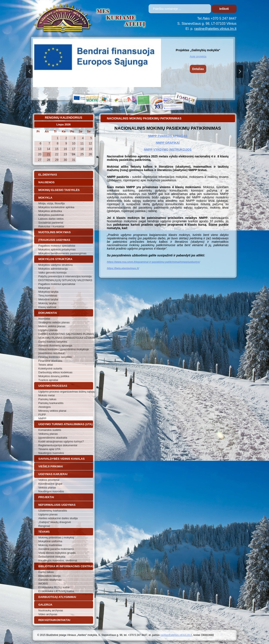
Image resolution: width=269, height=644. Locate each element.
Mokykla (45, 198)
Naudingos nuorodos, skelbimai (58, 560)
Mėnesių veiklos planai (52, 411)
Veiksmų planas (48, 434)
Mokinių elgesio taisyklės (59, 190)
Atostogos (45, 407)
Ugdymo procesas (53, 386)
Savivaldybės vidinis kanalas (62, 459)
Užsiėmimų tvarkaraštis (53, 511)
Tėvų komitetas (48, 296)
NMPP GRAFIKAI (168, 143)
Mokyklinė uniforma (50, 541)
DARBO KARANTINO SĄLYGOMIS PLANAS (66, 334)
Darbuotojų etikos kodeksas (56, 372)
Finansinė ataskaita (50, 361)
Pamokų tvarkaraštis (51, 403)
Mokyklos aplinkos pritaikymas (57, 249)
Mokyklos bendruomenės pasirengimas (62, 253)
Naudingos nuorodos (51, 453)
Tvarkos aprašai (48, 380)
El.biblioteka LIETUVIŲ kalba (56, 591)
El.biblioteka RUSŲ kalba (54, 587)
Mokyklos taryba (48, 292)
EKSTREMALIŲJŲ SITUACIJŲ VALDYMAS (65, 280)
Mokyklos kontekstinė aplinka (56, 207)
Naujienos (47, 182)
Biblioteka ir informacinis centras (66, 566)
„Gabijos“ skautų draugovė (55, 522)
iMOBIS (43, 584)
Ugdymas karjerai (53, 474)
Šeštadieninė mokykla (52, 557)
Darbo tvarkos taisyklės (53, 342)
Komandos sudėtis (50, 430)
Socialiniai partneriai (51, 223)
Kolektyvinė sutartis (50, 369)
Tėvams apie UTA (49, 449)
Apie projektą (198, 56)
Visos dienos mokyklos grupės (57, 553)
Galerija (45, 605)
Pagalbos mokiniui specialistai (57, 246)
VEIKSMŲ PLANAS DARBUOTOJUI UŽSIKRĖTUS (66, 338)
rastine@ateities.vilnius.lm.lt (215, 29)
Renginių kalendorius (64, 118)
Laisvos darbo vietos (51, 219)
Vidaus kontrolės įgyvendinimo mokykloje (64, 349)
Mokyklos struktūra (56, 259)
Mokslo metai (47, 395)
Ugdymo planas (48, 330)
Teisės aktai (46, 365)
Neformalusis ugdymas (57, 505)
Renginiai (44, 526)
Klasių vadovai (47, 307)
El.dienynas (48, 175)
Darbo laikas (46, 572)
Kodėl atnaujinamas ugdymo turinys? (61, 441)
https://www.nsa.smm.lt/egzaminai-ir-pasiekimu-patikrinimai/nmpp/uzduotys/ (154, 262)
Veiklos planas (47, 488)
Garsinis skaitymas (50, 580)
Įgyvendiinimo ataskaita (53, 438)
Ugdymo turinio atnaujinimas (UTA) (66, 424)
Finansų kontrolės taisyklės (55, 357)
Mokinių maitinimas (50, 545)
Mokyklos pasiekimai (51, 215)
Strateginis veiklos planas (54, 322)
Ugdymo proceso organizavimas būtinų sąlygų (66, 392)
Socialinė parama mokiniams (56, 549)
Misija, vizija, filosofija (52, 203)
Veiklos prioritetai (49, 480)
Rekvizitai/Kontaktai (54, 620)
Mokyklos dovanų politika (54, 376)
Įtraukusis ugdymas (54, 240)
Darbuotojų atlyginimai (57, 597)
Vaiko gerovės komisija (53, 273)
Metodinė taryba (48, 299)
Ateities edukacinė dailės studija (58, 518)
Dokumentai (48, 313)
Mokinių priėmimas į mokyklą (56, 537)
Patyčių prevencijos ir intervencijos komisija (65, 276)
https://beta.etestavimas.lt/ (123, 268)
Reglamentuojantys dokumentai (58, 445)
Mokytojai (44, 288)
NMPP (42, 418)
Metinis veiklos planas (52, 326)
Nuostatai (44, 319)
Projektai (46, 497)
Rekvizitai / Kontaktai (51, 226)
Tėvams (44, 532)
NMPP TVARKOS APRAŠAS (168, 136)
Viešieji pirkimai (51, 466)
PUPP (42, 415)
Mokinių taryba (48, 303)
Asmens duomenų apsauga (55, 345)
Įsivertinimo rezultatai (51, 353)
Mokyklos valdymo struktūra (56, 265)
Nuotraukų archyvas (51, 610)
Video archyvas (48, 614)
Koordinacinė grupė (50, 484)
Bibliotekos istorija (50, 576)
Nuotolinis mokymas (55, 232)
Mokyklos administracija (53, 269)
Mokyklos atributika (50, 211)
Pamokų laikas (48, 399)
